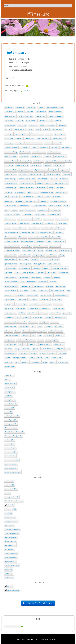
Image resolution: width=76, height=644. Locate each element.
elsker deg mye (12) (11, 420)
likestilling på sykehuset (12, 246)
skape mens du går (11, 322)
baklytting (22, 313)
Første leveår (67, 161)
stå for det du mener (37, 174)
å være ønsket (41, 188)
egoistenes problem (22, 134)
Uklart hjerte (31, 107)
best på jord (55, 259)
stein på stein (52, 273)
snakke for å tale (33, 308)
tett (18, 340)
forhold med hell (25, 152)
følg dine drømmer (11, 291)
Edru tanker (22, 237)
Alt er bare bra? (41, 116)
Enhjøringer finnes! (52, 250)
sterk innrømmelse (54, 152)
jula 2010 (25, 362)
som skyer (48, 304)
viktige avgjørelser (10, 313)
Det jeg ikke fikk (31, 121)
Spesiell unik (44, 201)
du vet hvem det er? (27, 197)
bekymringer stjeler (58, 138)
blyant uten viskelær (41, 170)
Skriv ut (24, 91)
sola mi (48, 326)
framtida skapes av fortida (34, 143)
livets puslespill (24, 277)
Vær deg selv (9, 121)
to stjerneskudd (24, 206)
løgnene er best (26, 286)
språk (22, 210)
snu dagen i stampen (19, 358)
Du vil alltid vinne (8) (11, 404)
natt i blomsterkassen (25, 219)
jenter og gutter (24, 223)
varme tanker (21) (10, 561)
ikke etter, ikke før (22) (12, 460)
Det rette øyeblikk (10, 237)
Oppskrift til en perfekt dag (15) (14, 432)
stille (33, 335)
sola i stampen (35, 362)
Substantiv (20, 112)
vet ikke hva (45, 259)
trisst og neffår (43, 237)
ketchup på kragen (25, 268)
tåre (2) (7, 380)
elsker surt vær (43, 210)
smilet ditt (23, 322)
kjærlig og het (46, 308)
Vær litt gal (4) (9, 388)
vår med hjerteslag (11, 326)
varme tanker (24, 353)
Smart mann (33, 125)
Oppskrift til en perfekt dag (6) (14, 501)
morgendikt (42, 331)
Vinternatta (19, 121)
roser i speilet (22, 299)
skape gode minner (31, 201)
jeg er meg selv (21, 308)
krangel (41, 250)
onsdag (33, 331)
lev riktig (8, 129)
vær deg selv (44, 322)
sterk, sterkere (38, 161)
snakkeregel (9, 134)
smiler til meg (9, 138)
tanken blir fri (9, 295)
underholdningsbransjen (60, 268)
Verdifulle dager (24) (11, 468)
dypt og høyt (20, 295)
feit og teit (47, 277)
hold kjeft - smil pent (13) (12, 529)
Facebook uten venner (39, 206)
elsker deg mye (61, 286)
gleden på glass (60, 134)
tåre (69, 291)
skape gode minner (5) (12, 497)
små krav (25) (9, 577)
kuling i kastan (9, 340)
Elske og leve (22, 125)
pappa (45, 362)
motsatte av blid (59, 344)
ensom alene (9, 308)
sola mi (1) (9, 376)
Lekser (42, 125)
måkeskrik (53, 282)
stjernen (40, 340)
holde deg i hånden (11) (12, 416)
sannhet (19, 138)
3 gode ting (8, 273)
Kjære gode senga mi (61, 183)
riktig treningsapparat (11, 241)
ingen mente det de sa (53, 161)
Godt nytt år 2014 (44, 121)
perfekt (60, 331)
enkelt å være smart (22, 165)
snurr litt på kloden (11, 206)
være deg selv (23, 174)
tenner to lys (56, 197)
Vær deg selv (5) (10, 392)
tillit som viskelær (46, 295)
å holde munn (56, 299)
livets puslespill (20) (11, 452)
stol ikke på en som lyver (44, 183)
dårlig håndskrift (55, 313)
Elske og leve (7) (10, 400)
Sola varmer (62, 353)
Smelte (25, 331)
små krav (43, 353)
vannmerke (59, 232)
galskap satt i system (11, 282)
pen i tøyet (60, 188)
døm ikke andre (55, 210)
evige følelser (24, 156)
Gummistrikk (64, 179)
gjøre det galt (32, 313)
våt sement (49, 286)
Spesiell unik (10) (10, 517)
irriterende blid (55, 237)
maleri (40, 326)
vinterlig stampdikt (52, 340)
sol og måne (59, 326)
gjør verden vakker (26, 170)
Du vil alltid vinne (10, 116)
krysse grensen (49, 219)
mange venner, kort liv (61, 295)
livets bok (48, 317)
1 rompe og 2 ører (25, 264)
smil (33, 326)
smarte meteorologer (11, 286)
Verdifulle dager (41, 112)
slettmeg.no (20, 143)
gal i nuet (36, 349)
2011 (17, 362)
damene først (44, 299)
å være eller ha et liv (43, 138)
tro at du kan (9, 165)
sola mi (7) (9, 505)
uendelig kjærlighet (28, 273)
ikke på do (57, 277)
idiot (38, 129)
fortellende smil (36, 165)
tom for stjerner (47, 349)
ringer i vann (64, 170)
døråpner (45, 129)
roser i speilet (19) (10, 448)
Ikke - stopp (48, 156)
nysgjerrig (25, 335)
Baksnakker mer (34, 228)
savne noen (58, 304)
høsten (52, 362)
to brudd (30, 129)
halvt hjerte (8, 192)
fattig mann (43, 313)
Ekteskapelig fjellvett (27, 241)
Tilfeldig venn (9, 107)
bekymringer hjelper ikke (12, 250)
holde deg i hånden (36, 304)
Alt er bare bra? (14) (11, 428)
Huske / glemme (57, 358)
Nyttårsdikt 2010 (63, 362)
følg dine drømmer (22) (12, 565)
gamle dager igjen (58, 308)
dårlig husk (26, 349)
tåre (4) (7, 493)
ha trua (47, 197)
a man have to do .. (39, 152)
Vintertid (41, 107)
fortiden (51, 188)
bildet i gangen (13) (11, 424)
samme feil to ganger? (27, 183)
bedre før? (58, 143)
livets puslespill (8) (10, 509)
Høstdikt (14, 210)
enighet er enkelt (59, 165)
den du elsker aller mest (26, 188)
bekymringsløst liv (60, 317)
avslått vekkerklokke (11, 183)
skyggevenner (44, 147)
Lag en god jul (57, 121)
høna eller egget (10, 299)
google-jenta (9, 304)
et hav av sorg (63, 223)
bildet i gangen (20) (11, 557)
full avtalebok (31, 210)
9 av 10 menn (52, 255)
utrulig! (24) (8, 573)
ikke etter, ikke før (19, 129)
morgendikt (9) (9, 408)
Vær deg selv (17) (10, 545)
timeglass (34, 353)
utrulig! (17, 349)
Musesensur (40, 241)
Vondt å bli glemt (10, 259)
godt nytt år (9, 362)
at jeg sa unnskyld (10, 255)
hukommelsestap (33, 295)
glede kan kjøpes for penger (27, 179)
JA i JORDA (38, 219)
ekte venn (32, 237)
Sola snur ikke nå (59, 241)
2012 (30, 192)
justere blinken (55, 246)
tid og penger (59, 335)
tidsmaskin (47, 165)
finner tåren (43, 282)
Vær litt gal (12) (9, 525)
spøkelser (54, 179)
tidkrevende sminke (37, 134)
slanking (8, 228)
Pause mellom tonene (57, 291)
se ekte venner (37, 223)
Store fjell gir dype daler (26, 116)
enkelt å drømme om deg (28, 282)
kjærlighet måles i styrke (59, 201)
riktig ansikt (24, 147)
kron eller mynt (24, 326)
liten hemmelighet (21, 304)
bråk (39, 335)
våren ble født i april (29, 340)
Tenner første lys (10, 125)
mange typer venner (47, 192)
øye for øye (41, 273)
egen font (48, 143)
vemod (17, 273)
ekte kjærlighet (38, 286)
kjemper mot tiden (11, 353)
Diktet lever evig (37, 317)
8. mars (18, 331)
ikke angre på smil (54, 214)
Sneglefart (61, 228)
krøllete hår (37, 268)
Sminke (39, 197)
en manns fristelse (10, 174)
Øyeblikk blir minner (49, 228)
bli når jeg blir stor (40, 264)
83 (25, 344)
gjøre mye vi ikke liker (28, 232)
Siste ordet (30, 112)
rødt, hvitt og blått (10, 268)
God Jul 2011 (14, 197)
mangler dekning (10, 179)
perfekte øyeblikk (61, 192)
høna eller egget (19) (11, 553)
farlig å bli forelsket (11, 223)
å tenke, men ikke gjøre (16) (13, 436)
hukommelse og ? (60, 156)
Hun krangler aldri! (25, 161)
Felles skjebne (9, 112)
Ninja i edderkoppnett (40, 246)
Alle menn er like (10, 219)
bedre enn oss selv (11, 344)
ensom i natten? (40, 214)
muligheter (54, 170)
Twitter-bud (67, 174)
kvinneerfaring (66, 147)
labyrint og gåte (43, 179)
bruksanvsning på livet (53, 174)
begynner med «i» (50, 223)
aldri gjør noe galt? (39, 255)
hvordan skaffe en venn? (45, 232)
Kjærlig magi (62, 125)
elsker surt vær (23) (11, 464)
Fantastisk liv (20, 107)
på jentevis (26, 317)
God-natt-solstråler (62, 219)
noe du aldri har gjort (20, 228)
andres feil (54, 322)
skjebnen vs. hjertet (11, 156)
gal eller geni (9, 143)
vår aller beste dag (10, 188)
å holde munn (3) (10, 384)
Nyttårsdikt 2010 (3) (11, 489)
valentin (7, 358)
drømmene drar (20, 192)
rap (6, 197)
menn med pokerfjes (11, 170)
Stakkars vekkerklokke (12, 232)
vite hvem (49, 134)
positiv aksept (26, 246)
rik (20, 344)
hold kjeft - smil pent (11, 147)
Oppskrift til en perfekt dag (55, 107)
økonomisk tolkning (11, 152)
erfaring (61, 255)
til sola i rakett (24, 291)
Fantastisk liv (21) (10, 456)
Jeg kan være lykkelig (55, 112)
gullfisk (33, 291)
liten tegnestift (28, 214)
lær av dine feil (63, 273)
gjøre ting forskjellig (11, 264)
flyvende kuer (9, 317)
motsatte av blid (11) (11, 521)
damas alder (51, 125)
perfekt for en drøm (55, 206)
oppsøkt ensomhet (54, 264)
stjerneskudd (48, 335)
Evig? (7, 210)
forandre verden (36, 156)
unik (18, 317)
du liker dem (9, 201)
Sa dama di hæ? (66, 250)
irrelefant (47, 268)
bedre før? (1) (9, 481)
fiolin (68, 349)
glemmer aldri (43, 291)
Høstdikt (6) (8, 396)
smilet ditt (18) (9, 444)
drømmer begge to (45, 344)
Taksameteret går (57, 129)
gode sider (19, 201)
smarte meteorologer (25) (13, 472)
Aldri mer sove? (23, 259)
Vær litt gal (52, 353)
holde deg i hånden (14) (12, 533)
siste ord (39, 358)
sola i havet (33, 344)
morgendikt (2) (9, 485)
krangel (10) (9, 412)
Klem (49, 241)
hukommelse (33, 322)
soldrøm (52, 331)
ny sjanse (34, 147)
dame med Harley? (11, 161)
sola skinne (8, 349)
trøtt (36, 192)
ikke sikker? (34, 259)
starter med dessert (29, 250)
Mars (47, 358)
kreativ (66, 206)
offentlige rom (59, 349)
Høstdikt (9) (8, 513)
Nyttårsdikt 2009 (10, 367)
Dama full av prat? (24, 255)
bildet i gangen (36, 277)
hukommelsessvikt (11, 277)
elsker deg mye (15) (11, 537)
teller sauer (8, 331)
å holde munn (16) (10, 541)
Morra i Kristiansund (12, 335)
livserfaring (55, 147)
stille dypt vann (29, 138)
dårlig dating (33, 299)
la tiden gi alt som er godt (13, 214)
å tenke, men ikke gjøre (55, 116)
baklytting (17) (9, 440)
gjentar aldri (67, 313)
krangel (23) (9, 569)
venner (31, 358)
